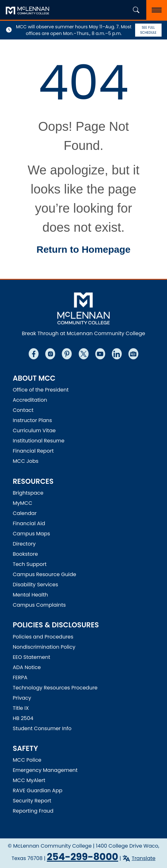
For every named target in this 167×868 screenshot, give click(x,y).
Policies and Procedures (43, 637)
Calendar (25, 513)
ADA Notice (27, 667)
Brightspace (28, 493)
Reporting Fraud (33, 811)
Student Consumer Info (42, 728)
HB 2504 (23, 718)
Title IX (21, 708)
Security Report (32, 801)
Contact (23, 410)
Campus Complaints (39, 605)
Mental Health (30, 595)
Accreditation (30, 400)
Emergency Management (45, 770)
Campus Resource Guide (44, 574)
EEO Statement (32, 657)
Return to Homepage (83, 249)
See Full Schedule (148, 30)
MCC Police (27, 760)
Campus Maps (31, 534)
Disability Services (35, 585)
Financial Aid (29, 523)
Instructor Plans (32, 420)
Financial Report (33, 451)
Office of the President (41, 390)
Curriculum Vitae (34, 430)
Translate (144, 858)
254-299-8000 (83, 857)
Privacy (22, 698)
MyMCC (22, 503)
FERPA (20, 677)
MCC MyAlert (29, 780)
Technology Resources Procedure (55, 688)
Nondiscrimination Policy (44, 647)
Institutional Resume (39, 441)
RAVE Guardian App (38, 790)
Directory (24, 544)
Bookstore (25, 554)
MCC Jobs (26, 461)
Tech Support (30, 564)
